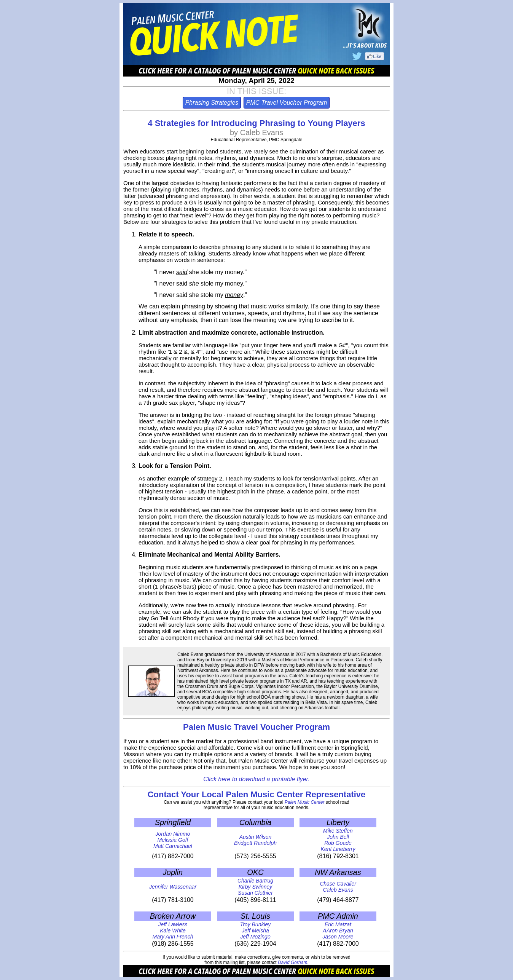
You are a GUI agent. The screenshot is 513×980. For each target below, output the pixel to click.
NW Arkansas (338, 872)
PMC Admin (338, 916)
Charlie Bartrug (255, 881)
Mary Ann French (173, 937)
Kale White (173, 931)
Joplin (173, 872)
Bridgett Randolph (255, 843)
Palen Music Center (305, 802)
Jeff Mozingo (255, 937)
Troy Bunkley (256, 924)
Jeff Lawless (173, 924)
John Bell (338, 837)
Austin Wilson (256, 837)
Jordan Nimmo (173, 834)
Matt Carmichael (173, 846)
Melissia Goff (173, 840)
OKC (255, 872)
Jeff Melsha (255, 931)
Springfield (173, 822)
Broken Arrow (173, 916)
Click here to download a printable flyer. (256, 779)
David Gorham (292, 962)
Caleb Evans (338, 890)
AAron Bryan (338, 931)
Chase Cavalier (338, 884)
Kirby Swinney (256, 887)
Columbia (255, 822)
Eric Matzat (338, 924)
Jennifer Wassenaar (173, 887)
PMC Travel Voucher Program (287, 103)
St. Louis (255, 916)
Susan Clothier (255, 893)
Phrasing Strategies (212, 103)
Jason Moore (338, 937)
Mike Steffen (338, 831)
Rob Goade (338, 843)
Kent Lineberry (338, 849)
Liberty (338, 822)
